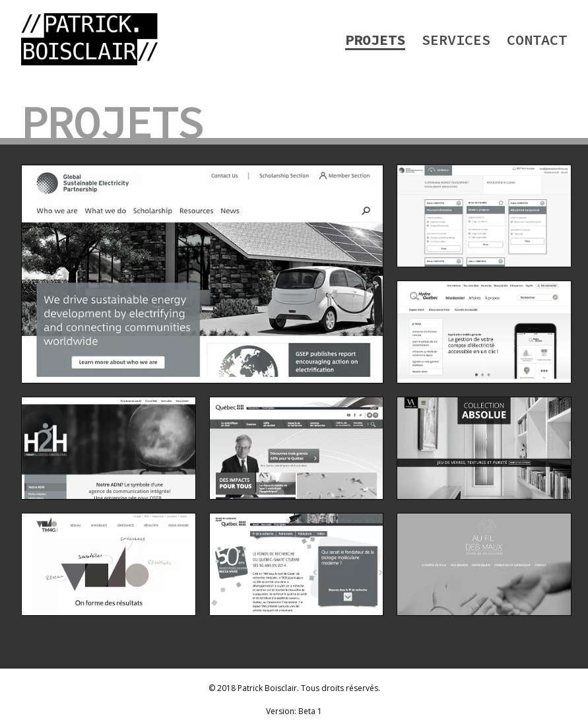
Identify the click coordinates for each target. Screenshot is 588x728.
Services (456, 40)
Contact (537, 40)
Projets (375, 40)
